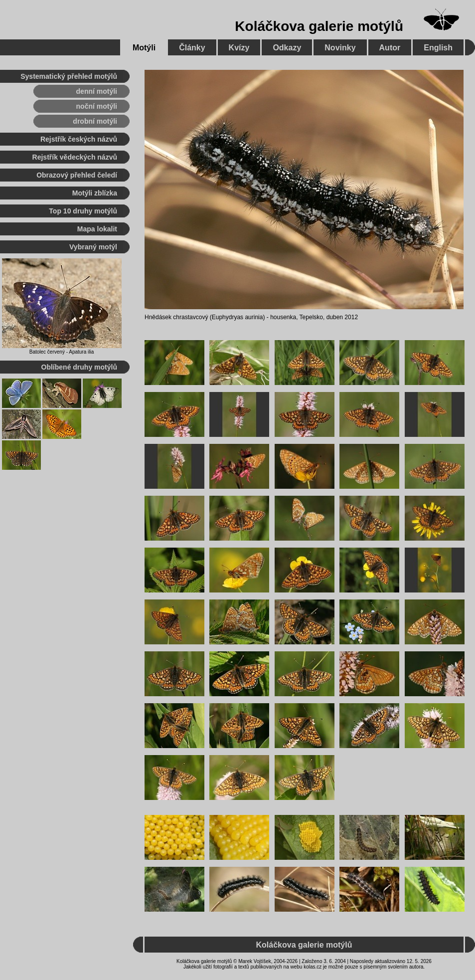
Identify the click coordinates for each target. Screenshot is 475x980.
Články (192, 48)
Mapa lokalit (97, 229)
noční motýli (97, 106)
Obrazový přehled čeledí (77, 175)
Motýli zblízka (95, 193)
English (438, 48)
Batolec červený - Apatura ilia (62, 352)
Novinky (340, 48)
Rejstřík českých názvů (79, 139)
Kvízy (239, 48)
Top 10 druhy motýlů (83, 211)
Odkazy (287, 48)
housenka (283, 317)
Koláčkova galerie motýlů (319, 26)
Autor (390, 48)
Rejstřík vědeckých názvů (75, 157)
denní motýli (97, 91)
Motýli (144, 48)
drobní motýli (95, 121)
